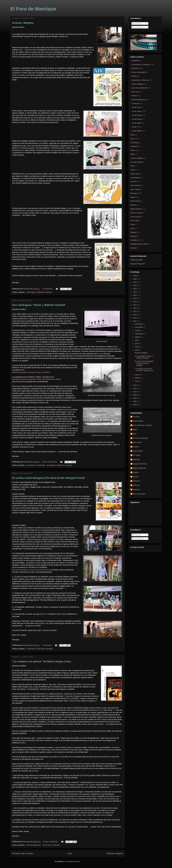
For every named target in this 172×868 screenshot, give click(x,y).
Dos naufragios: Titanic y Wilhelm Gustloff (39, 305)
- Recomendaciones (33, 845)
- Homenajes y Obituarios (35, 292)
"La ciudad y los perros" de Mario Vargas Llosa (42, 661)
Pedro (133, 224)
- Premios (134, 96)
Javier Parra (135, 174)
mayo (137, 347)
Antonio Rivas (138, 421)
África (133, 135)
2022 (135, 289)
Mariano (133, 205)
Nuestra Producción (138, 264)
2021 (135, 292)
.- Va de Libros (47, 845)
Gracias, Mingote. (23, 23)
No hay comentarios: (50, 462)
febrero (138, 378)
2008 (135, 395)
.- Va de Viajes (136, 131)
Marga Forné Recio (140, 464)
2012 (135, 321)
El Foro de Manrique (33, 9)
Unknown (136, 481)
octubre (138, 331)
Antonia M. (134, 146)
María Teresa (135, 201)
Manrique (49, 292)
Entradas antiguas (115, 853)
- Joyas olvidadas (137, 84)
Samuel (133, 236)
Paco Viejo (134, 221)
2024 (135, 282)
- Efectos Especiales (138, 72)
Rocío (133, 228)
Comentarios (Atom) (73, 861)
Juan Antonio (135, 185)
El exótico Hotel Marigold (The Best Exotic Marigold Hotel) (48, 478)
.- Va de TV (135, 127)
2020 (135, 295)
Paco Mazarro (136, 217)
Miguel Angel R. (136, 209)
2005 (135, 405)
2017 (135, 305)
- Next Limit (135, 92)
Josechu (134, 182)
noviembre (139, 327)
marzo (138, 375)
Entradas (136, 23)
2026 (135, 276)
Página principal (136, 260)
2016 (135, 308)
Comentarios (138, 27)
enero (137, 381)
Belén (133, 154)
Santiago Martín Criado (139, 244)
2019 (135, 298)
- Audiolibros (135, 61)
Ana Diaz (136, 417)
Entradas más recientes (23, 853)
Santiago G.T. (136, 240)
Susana (133, 248)
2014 (135, 315)
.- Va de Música (136, 115)
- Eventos (134, 76)
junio (137, 343)
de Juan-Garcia (136, 162)
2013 (135, 318)
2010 (135, 388)
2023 (135, 285)
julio (137, 340)
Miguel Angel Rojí (139, 468)
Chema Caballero (137, 158)
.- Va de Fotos (136, 107)
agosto (138, 337)
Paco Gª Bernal (136, 213)
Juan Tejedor (135, 189)
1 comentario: (47, 645)
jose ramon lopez (139, 494)
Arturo (133, 150)
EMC (135, 434)
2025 (135, 279)
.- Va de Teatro (136, 123)
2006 (135, 401)
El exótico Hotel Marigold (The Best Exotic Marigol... (144, 363)
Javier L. (134, 170)
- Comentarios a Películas (35, 465)
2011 (135, 385)
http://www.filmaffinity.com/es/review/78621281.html (31, 570)
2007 (135, 398)
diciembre (139, 324)
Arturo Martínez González (142, 425)
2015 (135, 311)
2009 (135, 392)
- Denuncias (135, 68)
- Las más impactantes (139, 88)
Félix (132, 166)
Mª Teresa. (137, 455)
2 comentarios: (48, 289)
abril (137, 350)
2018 (135, 302)
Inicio (70, 853)
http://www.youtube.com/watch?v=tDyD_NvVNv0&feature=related (36, 379)
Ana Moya (134, 143)
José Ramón (135, 178)
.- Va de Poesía (136, 119)
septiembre (139, 334)
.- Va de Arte (135, 104)
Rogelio (133, 232)
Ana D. (133, 139)
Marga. (133, 197)
